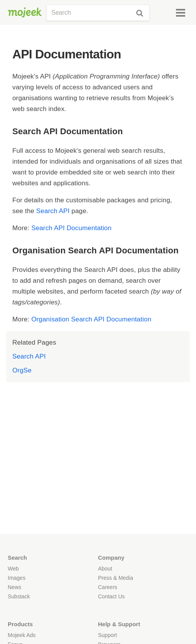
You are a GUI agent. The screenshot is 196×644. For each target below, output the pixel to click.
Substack (19, 596)
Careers (108, 587)
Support (107, 635)
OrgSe (22, 370)
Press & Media (116, 578)
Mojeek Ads (22, 635)
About (105, 569)
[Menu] (181, 13)
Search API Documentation (71, 228)
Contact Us (111, 596)
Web (13, 569)
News (14, 587)
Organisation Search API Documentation (91, 319)
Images (17, 578)
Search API (53, 211)
